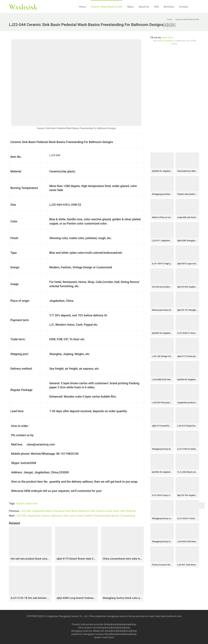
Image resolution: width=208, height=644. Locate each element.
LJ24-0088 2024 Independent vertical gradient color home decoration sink (162, 380)
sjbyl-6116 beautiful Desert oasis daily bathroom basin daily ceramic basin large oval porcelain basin (162, 426)
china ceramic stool (88, 628)
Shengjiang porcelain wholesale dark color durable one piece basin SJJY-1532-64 (162, 194)
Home (82, 7)
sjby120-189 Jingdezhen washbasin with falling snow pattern (187, 495)
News (130, 7)
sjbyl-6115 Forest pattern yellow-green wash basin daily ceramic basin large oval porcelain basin (187, 356)
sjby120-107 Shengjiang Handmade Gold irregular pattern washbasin (187, 310)
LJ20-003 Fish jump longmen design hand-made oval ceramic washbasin (162, 403)
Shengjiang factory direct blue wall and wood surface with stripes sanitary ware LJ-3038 (162, 449)
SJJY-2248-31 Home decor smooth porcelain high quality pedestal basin (187, 333)
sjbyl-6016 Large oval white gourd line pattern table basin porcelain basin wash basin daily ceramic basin (187, 264)
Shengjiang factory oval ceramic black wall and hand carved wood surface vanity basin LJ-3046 (162, 519)
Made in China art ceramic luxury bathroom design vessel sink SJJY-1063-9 (162, 217)
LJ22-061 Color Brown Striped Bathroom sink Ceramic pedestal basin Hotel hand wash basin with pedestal (187, 565)
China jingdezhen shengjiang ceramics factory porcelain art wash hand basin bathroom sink (135, 616)
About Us (144, 7)
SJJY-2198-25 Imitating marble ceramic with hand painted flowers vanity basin (187, 449)
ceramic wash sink (26, 503)
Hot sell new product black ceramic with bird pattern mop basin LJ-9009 (30, 559)
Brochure (169, 7)
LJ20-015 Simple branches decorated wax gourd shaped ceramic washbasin (187, 426)
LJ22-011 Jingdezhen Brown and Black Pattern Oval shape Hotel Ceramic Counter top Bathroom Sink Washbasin (162, 241)
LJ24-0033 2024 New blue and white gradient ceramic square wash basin (187, 542)
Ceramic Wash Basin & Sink (107, 7)
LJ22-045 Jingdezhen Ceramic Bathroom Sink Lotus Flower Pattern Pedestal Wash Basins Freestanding (75, 516)
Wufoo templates (165, 41)
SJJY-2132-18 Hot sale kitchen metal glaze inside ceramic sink (30, 598)
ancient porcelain (95, 624)
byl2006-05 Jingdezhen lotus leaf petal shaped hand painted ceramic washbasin (162, 171)
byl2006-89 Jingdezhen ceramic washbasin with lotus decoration (187, 380)
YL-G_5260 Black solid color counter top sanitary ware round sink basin (187, 472)
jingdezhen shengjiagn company (88, 634)
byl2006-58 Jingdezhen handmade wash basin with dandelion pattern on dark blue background (162, 472)
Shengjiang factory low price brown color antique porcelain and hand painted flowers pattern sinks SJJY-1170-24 (162, 542)
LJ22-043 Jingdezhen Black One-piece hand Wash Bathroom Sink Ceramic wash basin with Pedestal (78, 511)
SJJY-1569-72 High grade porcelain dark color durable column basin (162, 264)
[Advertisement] (175, 99)
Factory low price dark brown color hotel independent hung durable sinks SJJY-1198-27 (162, 565)
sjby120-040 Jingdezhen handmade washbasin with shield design (187, 287)
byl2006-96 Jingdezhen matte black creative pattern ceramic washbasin (162, 333)
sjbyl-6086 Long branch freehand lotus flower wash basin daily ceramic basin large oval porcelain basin (76, 598)
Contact (183, 7)
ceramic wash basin (104, 637)
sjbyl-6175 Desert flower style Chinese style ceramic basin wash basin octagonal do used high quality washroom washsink (76, 559)
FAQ (156, 7)
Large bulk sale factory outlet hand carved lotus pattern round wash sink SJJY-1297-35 (187, 217)
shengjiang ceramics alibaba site (88, 631)
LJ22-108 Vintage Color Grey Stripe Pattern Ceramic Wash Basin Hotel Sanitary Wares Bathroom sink (162, 356)
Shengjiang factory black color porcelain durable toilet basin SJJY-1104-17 (122, 598)
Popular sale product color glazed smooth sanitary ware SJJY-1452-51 (187, 194)
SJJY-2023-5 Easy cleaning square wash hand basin (162, 495)
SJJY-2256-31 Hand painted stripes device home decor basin (187, 519)
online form (167, 38)
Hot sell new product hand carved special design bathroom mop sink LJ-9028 (162, 287)
